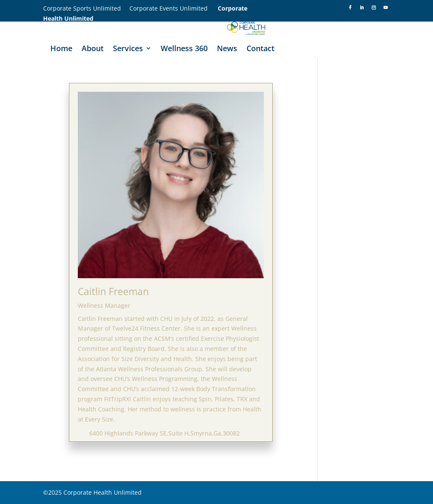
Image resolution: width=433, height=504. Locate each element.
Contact (260, 49)
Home (61, 49)
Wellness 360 (184, 49)
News (227, 49)
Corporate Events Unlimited (174, 8)
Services (128, 49)
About (93, 49)
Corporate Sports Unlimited (86, 8)
